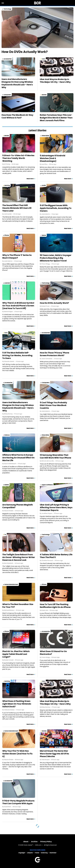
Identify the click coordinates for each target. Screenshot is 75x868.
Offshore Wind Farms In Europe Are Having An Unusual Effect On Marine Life (18, 458)
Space (44, 235)
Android (7, 283)
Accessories (8, 59)
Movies (44, 95)
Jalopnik (30, 853)
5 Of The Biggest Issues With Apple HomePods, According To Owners (56, 208)
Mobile (7, 485)
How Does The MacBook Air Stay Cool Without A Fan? (17, 116)
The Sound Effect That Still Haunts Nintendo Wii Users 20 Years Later (17, 208)
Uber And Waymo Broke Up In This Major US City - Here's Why (55, 81)
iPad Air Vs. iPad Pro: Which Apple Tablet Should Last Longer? (16, 654)
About (26, 842)
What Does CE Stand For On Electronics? (53, 653)
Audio (44, 185)
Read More (30, 179)
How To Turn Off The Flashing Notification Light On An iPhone (55, 606)
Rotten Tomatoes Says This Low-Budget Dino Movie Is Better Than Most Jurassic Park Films (56, 118)
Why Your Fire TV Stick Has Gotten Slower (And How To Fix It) (17, 754)
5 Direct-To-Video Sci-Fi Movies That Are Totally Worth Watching (18, 158)
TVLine (37, 853)
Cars (43, 59)
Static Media (28, 845)
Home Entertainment (11, 584)
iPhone (7, 235)
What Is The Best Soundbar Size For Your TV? (18, 606)
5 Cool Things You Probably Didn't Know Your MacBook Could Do (53, 405)
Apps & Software (47, 485)
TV (5, 535)
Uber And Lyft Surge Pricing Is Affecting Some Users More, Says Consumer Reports (56, 507)
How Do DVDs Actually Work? (25, 52)
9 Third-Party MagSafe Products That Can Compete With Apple (18, 802)
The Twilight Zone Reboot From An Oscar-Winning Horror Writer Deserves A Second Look (19, 557)
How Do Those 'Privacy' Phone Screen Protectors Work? (54, 354)
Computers (7, 95)
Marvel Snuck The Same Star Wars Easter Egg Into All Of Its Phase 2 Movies (54, 754)
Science (7, 435)
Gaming (7, 185)
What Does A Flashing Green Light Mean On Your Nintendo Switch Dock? (17, 704)
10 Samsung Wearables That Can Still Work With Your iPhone (55, 456)
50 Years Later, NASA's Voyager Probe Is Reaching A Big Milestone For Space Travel (56, 258)
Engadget (22, 853)
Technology (7, 9)
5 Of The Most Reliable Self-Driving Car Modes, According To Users (17, 355)
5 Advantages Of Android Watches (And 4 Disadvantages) (53, 158)
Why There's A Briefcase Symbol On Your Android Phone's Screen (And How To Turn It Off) (18, 306)
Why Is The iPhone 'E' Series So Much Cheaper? (17, 256)
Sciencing (44, 853)
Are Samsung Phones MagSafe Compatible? (18, 506)
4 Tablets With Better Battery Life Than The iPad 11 (56, 556)
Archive (34, 842)
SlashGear (53, 853)
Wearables (46, 136)
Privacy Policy (46, 842)
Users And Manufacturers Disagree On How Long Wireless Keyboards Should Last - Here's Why (17, 83)
